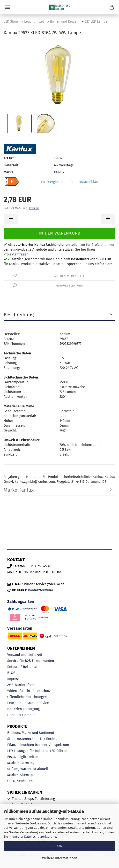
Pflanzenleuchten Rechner (27, 745)
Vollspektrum (59, 745)
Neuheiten (25, 781)
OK (60, 846)
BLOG (11, 673)
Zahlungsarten (21, 601)
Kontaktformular (41, 590)
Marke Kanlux (19, 490)
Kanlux (59, 172)
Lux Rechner (49, 739)
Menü (7, 7)
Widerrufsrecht (19, 691)
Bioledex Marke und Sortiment (31, 733)
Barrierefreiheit (27, 685)
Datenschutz (41, 691)
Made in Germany (21, 763)
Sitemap (26, 775)
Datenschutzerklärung (40, 837)
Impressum (16, 679)
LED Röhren (59, 751)
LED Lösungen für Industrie (28, 751)
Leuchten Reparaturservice (28, 703)
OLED (11, 781)
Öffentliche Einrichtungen (27, 697)
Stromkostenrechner (23, 739)
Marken (13, 775)
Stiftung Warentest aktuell (28, 769)
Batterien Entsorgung (23, 709)
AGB (10, 685)
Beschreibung (19, 315)
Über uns (14, 715)
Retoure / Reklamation (25, 667)
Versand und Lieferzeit (25, 655)
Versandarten (20, 628)
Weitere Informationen (60, 858)
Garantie (29, 715)
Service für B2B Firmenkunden (31, 661)
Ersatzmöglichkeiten (23, 757)
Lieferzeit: (11, 165)
